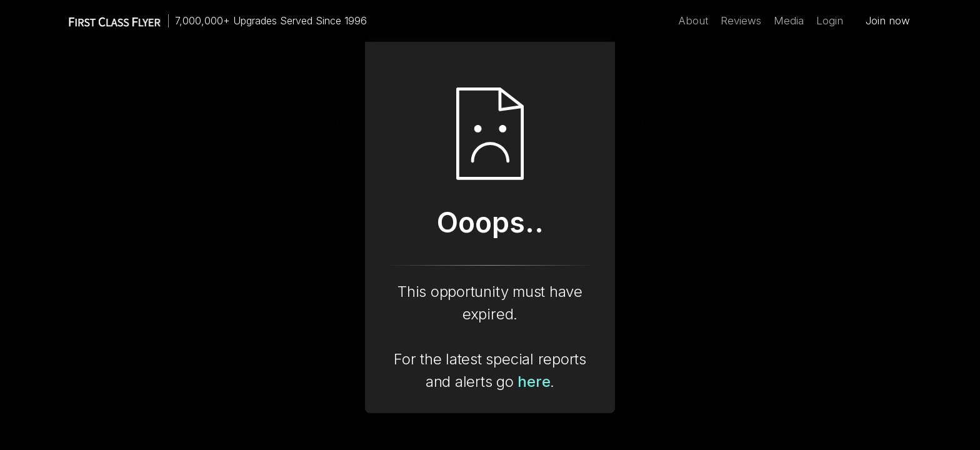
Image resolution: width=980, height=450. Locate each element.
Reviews (741, 21)
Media (789, 21)
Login (830, 21)
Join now (888, 21)
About (693, 21)
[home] (109, 21)
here (534, 382)
